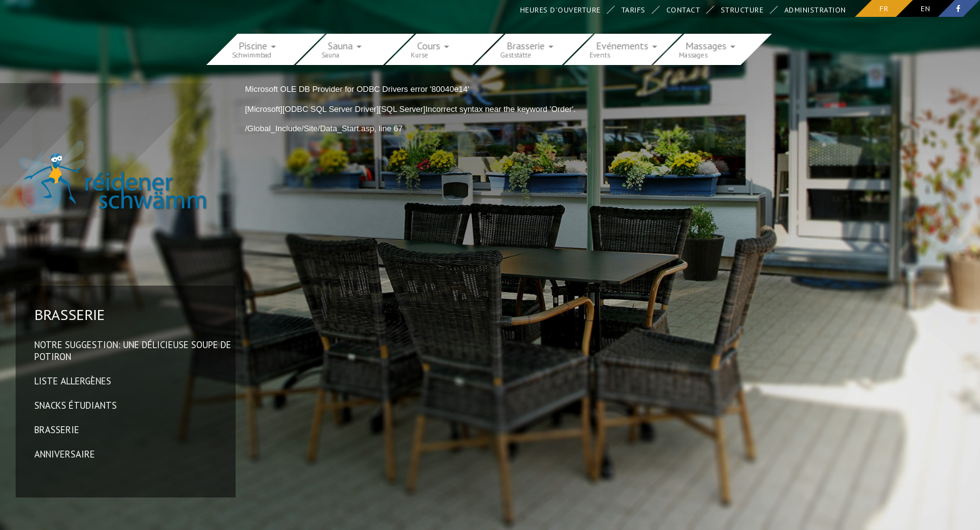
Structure (742, 10)
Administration (815, 10)
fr (884, 8)
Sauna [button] (345, 45)
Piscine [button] (257, 45)
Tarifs (633, 10)
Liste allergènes (73, 381)
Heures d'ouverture (560, 10)
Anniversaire (65, 454)
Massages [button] (711, 45)
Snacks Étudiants (76, 405)
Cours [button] (433, 45)
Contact (683, 10)
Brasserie (57, 430)
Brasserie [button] (530, 45)
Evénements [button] (627, 45)
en (925, 8)
